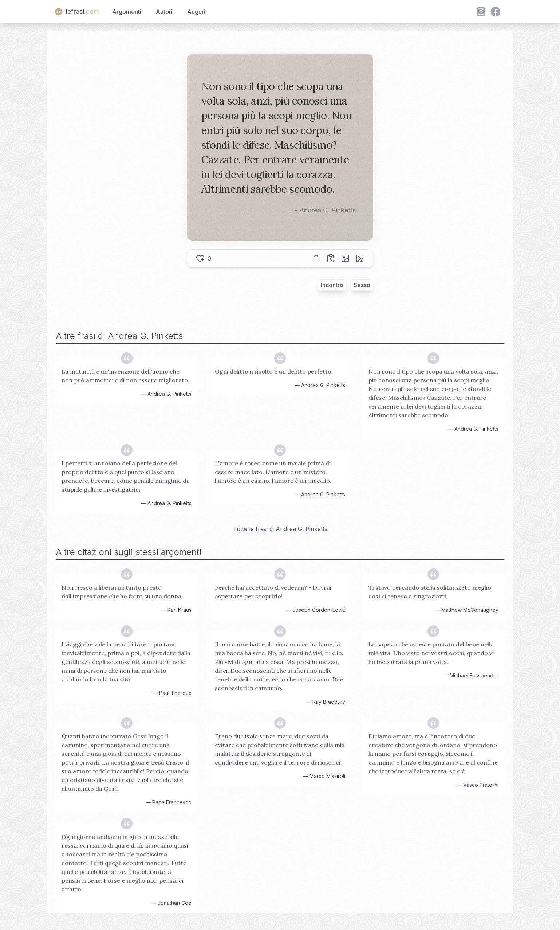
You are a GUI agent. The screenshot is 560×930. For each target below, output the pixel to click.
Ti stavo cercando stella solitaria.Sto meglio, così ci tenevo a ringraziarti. (431, 592)
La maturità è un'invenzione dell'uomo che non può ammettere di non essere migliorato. (125, 376)
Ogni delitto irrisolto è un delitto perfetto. (274, 371)
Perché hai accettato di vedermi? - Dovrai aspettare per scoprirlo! (273, 592)
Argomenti (127, 12)
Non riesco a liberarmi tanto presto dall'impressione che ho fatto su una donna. (122, 592)
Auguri (196, 12)
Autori (164, 12)
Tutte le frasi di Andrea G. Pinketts (280, 529)
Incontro (332, 285)
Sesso (362, 285)
